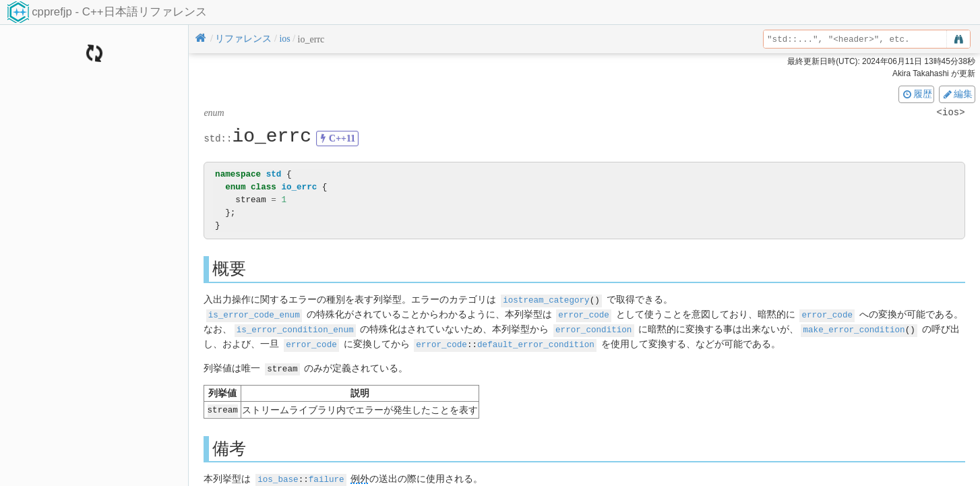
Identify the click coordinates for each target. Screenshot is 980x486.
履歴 (917, 94)
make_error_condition (854, 328)
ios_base (278, 476)
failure (327, 476)
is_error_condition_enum (295, 328)
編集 (957, 94)
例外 (360, 476)
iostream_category (546, 300)
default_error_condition (536, 342)
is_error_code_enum (254, 314)
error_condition (593, 328)
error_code (584, 314)
